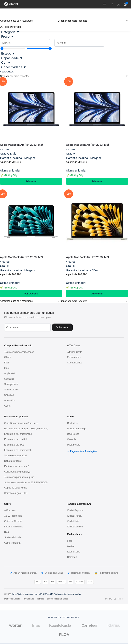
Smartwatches (11, 390)
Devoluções (73, 434)
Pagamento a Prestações (84, 451)
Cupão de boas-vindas (16, 488)
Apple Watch (11, 373)
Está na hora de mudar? (17, 466)
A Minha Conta (75, 352)
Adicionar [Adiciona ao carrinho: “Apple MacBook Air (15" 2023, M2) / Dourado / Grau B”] (97, 294)
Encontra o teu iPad (14, 445)
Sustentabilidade (13, 537)
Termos (41, 599)
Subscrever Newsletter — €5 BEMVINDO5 (26, 483)
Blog (7, 532)
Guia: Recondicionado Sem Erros (21, 423)
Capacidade (12, 58)
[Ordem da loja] (93, 21)
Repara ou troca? (13, 461)
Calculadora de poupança (17, 472)
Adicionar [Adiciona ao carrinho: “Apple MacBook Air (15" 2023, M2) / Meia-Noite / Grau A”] (97, 181)
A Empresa (10, 510)
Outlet (7, 406)
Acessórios (10, 400)
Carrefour (72, 557)
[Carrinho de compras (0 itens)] (125, 4)
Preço (7, 36)
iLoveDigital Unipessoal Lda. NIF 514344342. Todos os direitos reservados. (46, 594)
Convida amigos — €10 (16, 493)
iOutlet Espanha (75, 510)
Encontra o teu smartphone (18, 434)
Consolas (9, 395)
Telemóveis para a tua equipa (19, 477)
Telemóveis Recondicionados (19, 352)
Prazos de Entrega (77, 429)
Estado (8, 53)
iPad (7, 363)
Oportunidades (75, 363)
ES (115, 599)
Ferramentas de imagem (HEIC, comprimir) (26, 429)
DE (111, 599)
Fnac (70, 541)
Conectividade (14, 67)
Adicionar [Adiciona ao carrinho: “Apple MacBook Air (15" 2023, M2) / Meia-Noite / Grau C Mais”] (31, 181)
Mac (6, 368)
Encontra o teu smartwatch (18, 450)
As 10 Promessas (13, 516)
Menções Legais (12, 599)
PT (106, 599)
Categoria (10, 32)
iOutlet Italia (73, 521)
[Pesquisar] (112, 4)
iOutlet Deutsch (75, 527)
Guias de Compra (13, 521)
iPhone (8, 357)
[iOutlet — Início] (11, 4)
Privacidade (28, 599)
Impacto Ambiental (14, 527)
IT (123, 599)
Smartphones (11, 384)
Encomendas (74, 357)
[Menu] (104, 4)
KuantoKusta (74, 552)
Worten (71, 546)
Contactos (72, 423)
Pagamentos (74, 445)
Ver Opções (31, 294)
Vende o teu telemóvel (16, 456)
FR (119, 599)
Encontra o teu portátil (15, 439)
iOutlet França (74, 516)
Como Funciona (12, 543)
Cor (6, 62)
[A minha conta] (119, 4)
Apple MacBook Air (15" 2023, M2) (21, 145)
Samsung (9, 379)
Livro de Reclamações (58, 599)
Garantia (72, 439)
